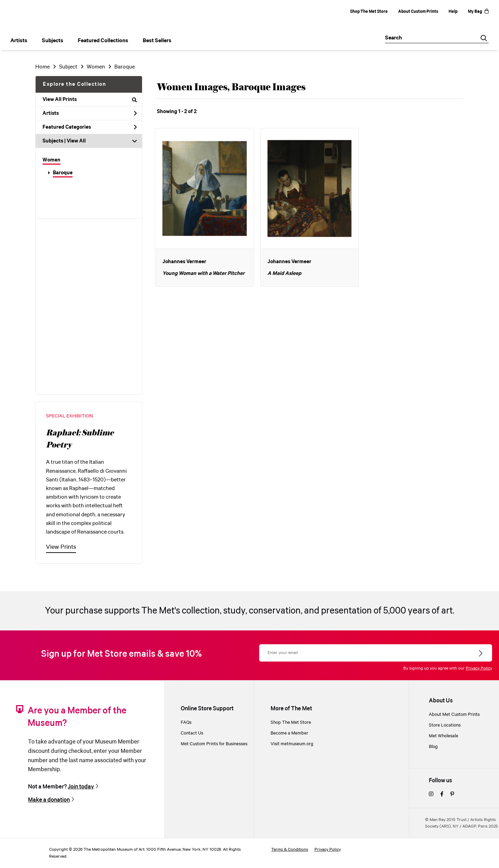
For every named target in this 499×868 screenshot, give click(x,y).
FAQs (186, 723)
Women (51, 160)
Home (43, 67)
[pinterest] (452, 795)
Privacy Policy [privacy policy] (328, 849)
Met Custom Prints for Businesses (214, 744)
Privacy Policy (479, 668)
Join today (81, 787)
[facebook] (442, 795)
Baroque (63, 173)
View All (76, 141)
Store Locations (445, 725)
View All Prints (90, 100)
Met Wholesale (444, 736)
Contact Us (192, 733)
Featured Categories (90, 127)
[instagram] (431, 795)
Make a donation (49, 800)
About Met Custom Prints (454, 715)
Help (453, 12)
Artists (90, 113)
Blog (433, 747)
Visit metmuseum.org (292, 744)
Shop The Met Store (369, 12)
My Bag (478, 12)
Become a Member (289, 733)
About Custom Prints (418, 12)
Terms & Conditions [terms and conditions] (290, 849)
